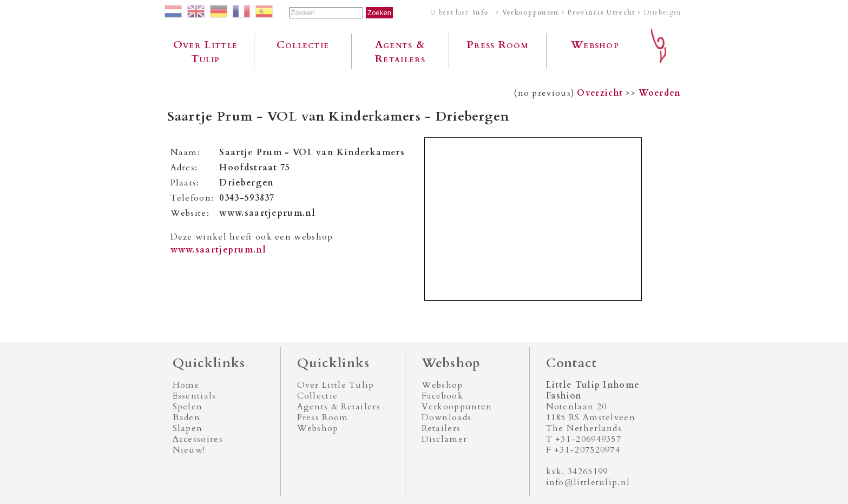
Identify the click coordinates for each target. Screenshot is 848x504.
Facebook (442, 396)
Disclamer (445, 439)
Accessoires (198, 439)
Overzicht (600, 93)
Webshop (595, 45)
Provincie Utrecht (601, 12)
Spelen (188, 407)
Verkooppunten (531, 12)
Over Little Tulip (205, 52)
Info (481, 12)
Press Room (498, 45)
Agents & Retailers (400, 52)
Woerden (660, 93)
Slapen (188, 428)
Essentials (195, 396)
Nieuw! (189, 450)
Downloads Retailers (447, 423)
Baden (187, 417)
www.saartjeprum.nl (218, 250)
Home (186, 385)
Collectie (303, 45)
